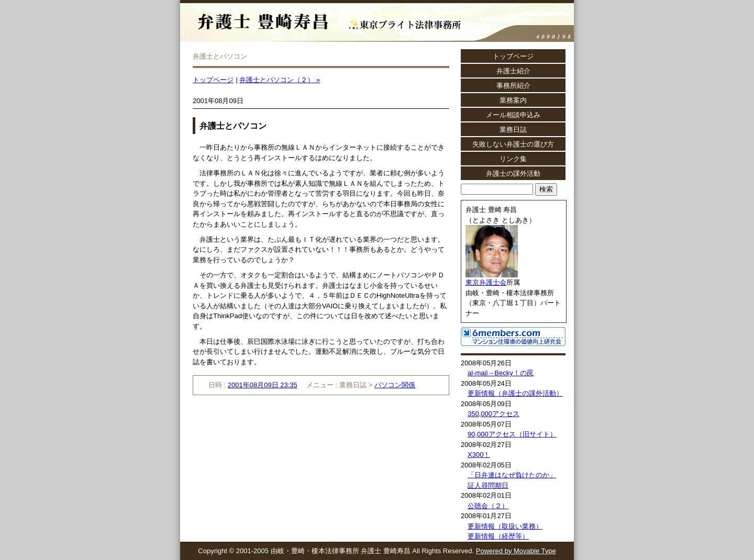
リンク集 (513, 159)
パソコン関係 (395, 385)
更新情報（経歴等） (498, 536)
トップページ (213, 80)
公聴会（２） (488, 506)
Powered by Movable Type (516, 551)
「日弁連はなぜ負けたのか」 (512, 475)
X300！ (479, 455)
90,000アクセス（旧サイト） (512, 434)
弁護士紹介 (513, 71)
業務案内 (513, 100)
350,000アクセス (494, 414)
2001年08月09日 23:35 (263, 385)
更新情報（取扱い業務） (505, 526)
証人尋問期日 (488, 485)
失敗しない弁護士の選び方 (513, 144)
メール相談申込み (513, 115)
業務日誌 (513, 130)
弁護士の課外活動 (513, 173)
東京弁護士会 (486, 282)
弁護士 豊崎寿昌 (325, 16)
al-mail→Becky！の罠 (501, 373)
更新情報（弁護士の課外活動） (515, 393)
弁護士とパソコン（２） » (280, 80)
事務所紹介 (513, 86)
